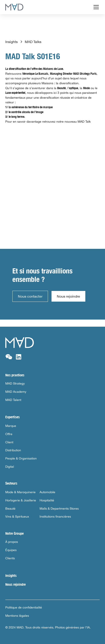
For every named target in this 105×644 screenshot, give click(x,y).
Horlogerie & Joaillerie (21, 500)
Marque (11, 426)
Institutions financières (55, 516)
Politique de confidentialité (24, 607)
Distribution (13, 450)
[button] (95, 7)
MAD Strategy (15, 383)
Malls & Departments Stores (59, 509)
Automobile (47, 492)
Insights (11, 576)
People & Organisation (21, 458)
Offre (9, 434)
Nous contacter (30, 296)
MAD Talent (13, 400)
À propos (12, 542)
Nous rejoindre (68, 296)
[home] (14, 7)
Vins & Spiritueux (17, 516)
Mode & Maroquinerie (20, 492)
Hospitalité (47, 500)
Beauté (10, 509)
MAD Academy (16, 392)
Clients (10, 558)
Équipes (11, 550)
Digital (10, 467)
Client (9, 442)
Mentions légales (17, 616)
